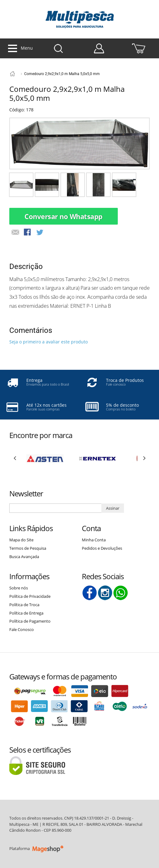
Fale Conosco (22, 629)
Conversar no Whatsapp (64, 216)
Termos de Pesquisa (28, 548)
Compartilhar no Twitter (40, 233)
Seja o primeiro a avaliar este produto (49, 342)
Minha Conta (94, 540)
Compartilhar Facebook (28, 233)
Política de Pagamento (30, 621)
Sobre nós (19, 588)
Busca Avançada (24, 557)
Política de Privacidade (30, 596)
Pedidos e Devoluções (102, 548)
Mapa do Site (21, 540)
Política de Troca (24, 605)
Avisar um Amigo (15, 233)
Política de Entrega (26, 613)
